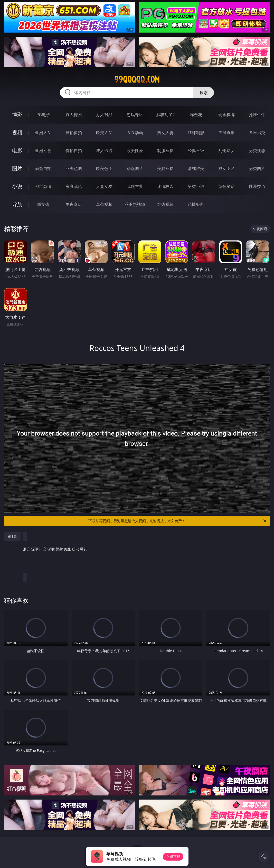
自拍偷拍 (74, 133)
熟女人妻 (165, 133)
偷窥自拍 (43, 168)
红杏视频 (165, 204)
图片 (17, 168)
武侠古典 (135, 186)
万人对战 (104, 115)
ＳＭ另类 (257, 133)
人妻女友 (104, 186)
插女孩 (43, 204)
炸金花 (196, 115)
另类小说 (196, 186)
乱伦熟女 (226, 150)
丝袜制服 (196, 133)
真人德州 (74, 115)
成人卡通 (104, 150)
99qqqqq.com (137, 79)
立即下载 (173, 857)
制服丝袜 (165, 150)
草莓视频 (104, 204)
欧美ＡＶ (104, 133)
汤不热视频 (135, 204)
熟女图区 (226, 168)
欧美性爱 (135, 150)
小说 (17, 186)
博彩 (17, 114)
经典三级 (196, 150)
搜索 (204, 93)
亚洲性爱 (43, 150)
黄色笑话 (226, 186)
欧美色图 (104, 168)
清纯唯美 (196, 168)
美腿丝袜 (165, 168)
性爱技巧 (257, 186)
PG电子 (43, 115)
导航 (17, 204)
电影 (17, 150)
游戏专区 (135, 115)
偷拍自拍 (74, 150)
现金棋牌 (226, 115)
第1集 (12, 536)
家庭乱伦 (74, 186)
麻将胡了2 (166, 115)
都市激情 (43, 186)
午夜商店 (74, 204)
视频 (17, 132)
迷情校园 (165, 186)
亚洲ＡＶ (43, 133)
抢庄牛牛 (257, 115)
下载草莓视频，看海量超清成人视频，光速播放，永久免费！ (178, 521)
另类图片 (257, 168)
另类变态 (257, 150)
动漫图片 (135, 168)
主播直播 (226, 133)
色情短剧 (196, 204)
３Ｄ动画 (135, 133)
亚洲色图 (74, 168)
